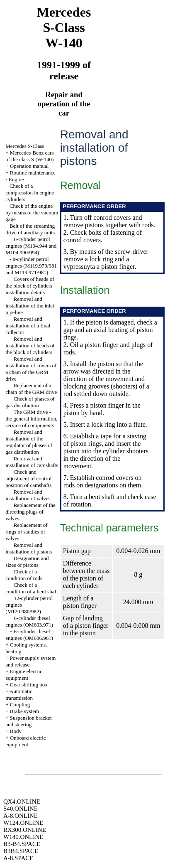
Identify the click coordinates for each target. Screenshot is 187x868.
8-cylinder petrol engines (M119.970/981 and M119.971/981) (31, 266)
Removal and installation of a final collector (28, 326)
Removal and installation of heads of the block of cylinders (30, 345)
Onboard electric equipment (26, 741)
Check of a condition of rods (24, 575)
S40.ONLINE (21, 809)
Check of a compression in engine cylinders (30, 193)
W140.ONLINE (23, 837)
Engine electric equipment (24, 675)
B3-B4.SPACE (22, 844)
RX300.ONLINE (25, 830)
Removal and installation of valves (28, 495)
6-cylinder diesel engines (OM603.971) (29, 621)
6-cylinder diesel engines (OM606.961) (29, 635)
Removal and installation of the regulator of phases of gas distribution (29, 442)
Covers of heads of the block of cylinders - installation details (30, 286)
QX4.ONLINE (22, 802)
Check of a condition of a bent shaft (32, 588)
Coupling (20, 704)
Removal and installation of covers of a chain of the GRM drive (31, 369)
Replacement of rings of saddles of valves (26, 532)
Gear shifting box (29, 685)
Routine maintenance (33, 173)
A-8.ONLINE (21, 816)
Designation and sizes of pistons (27, 562)
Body (16, 731)
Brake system (24, 711)
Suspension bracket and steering (28, 721)
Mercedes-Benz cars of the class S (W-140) (29, 156)
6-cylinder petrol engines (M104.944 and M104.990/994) (31, 246)
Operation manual (29, 166)
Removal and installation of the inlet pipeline (30, 306)
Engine (16, 179)
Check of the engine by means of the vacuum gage (32, 213)
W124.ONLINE (23, 823)
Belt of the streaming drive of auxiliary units (30, 229)
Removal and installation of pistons (29, 548)
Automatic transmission (19, 695)
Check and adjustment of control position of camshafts (28, 478)
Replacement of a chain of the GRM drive (31, 389)
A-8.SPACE (18, 858)
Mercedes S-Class (25, 146)
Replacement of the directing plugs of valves (30, 512)
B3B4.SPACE (21, 851)
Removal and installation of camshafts (32, 462)
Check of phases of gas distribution (30, 402)
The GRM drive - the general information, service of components (31, 419)
